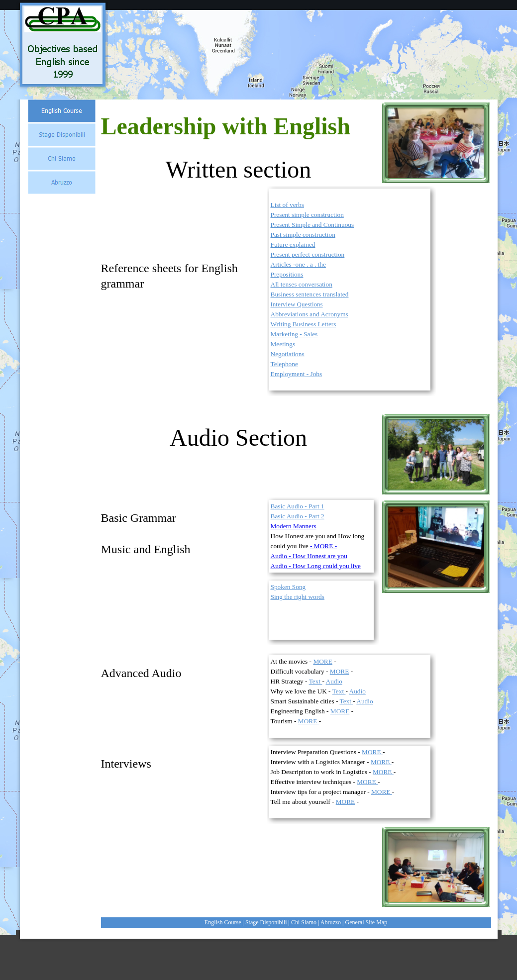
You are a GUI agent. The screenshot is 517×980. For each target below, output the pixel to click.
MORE (323, 661)
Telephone (284, 364)
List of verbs (287, 205)
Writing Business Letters (304, 324)
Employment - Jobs (297, 374)
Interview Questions (297, 304)
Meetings (283, 344)
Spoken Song (288, 587)
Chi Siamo (304, 922)
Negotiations (288, 354)
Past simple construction (303, 235)
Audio (334, 681)
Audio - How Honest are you (309, 556)
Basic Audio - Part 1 (298, 506)
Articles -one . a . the (298, 264)
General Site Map (366, 922)
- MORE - (323, 546)
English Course (223, 922)
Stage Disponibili (266, 922)
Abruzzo (331, 922)
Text (316, 681)
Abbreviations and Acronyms (310, 314)
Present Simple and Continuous (312, 225)
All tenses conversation (302, 284)
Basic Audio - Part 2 (298, 516)
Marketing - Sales (294, 334)
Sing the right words (298, 597)
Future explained (293, 245)
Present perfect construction (308, 254)
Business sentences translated (310, 294)
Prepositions (287, 274)
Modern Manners (294, 526)
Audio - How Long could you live (316, 566)
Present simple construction (307, 215)
